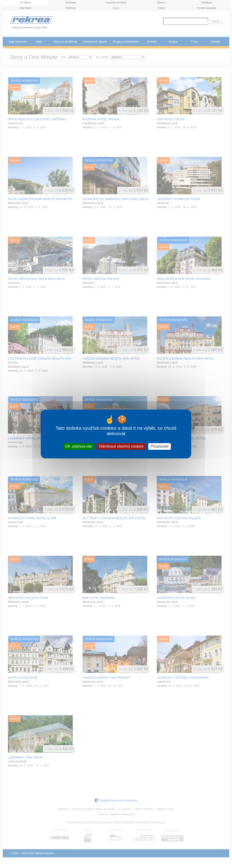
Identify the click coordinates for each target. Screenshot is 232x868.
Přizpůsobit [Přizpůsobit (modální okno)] (159, 446)
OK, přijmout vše (78, 446)
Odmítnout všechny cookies (121, 446)
